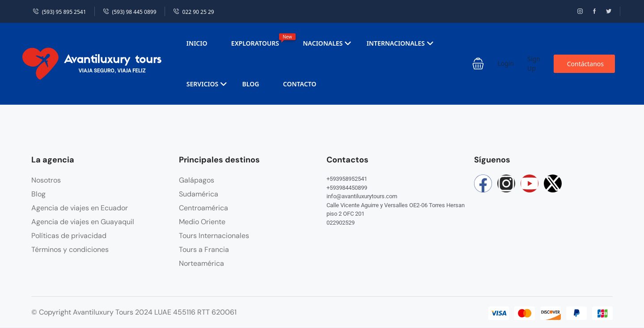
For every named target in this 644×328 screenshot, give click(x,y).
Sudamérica (199, 194)
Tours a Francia (204, 249)
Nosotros (46, 180)
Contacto (300, 84)
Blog (251, 84)
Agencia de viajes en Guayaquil (83, 222)
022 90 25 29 (194, 12)
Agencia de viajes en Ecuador (80, 208)
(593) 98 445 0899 (130, 12)
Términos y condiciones (70, 249)
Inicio (197, 43)
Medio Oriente (202, 222)
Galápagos (197, 180)
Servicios (207, 84)
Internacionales (400, 43)
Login (506, 63)
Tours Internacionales (214, 236)
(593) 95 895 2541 (59, 12)
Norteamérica (201, 263)
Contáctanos (585, 64)
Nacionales (327, 43)
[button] (478, 64)
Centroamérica (203, 208)
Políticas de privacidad (69, 236)
